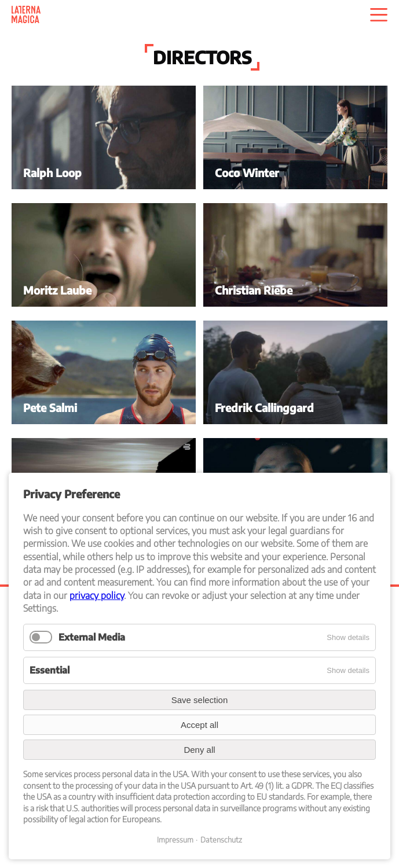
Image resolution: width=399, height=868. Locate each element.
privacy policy (97, 595)
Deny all (199, 750)
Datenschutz (221, 840)
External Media (92, 637)
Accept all (199, 725)
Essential (50, 670)
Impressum (175, 840)
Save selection (200, 700)
